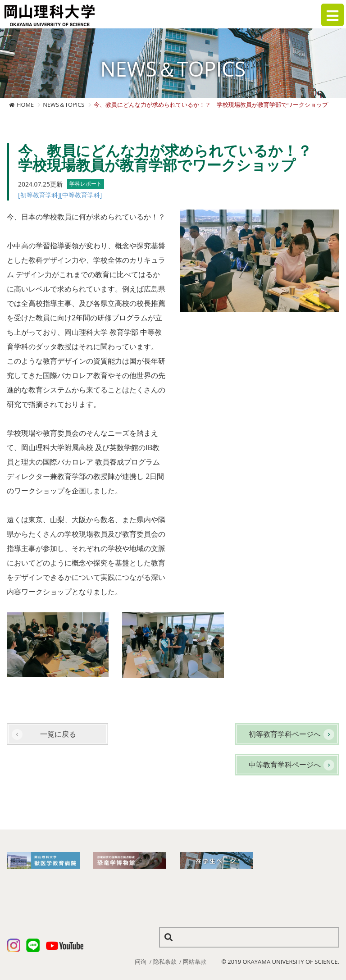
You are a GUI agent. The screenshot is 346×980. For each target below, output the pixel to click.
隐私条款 (165, 962)
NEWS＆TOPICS (64, 105)
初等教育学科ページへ (285, 734)
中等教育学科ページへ (285, 765)
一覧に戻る (58, 734)
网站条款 (195, 962)
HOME (25, 105)
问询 (141, 962)
